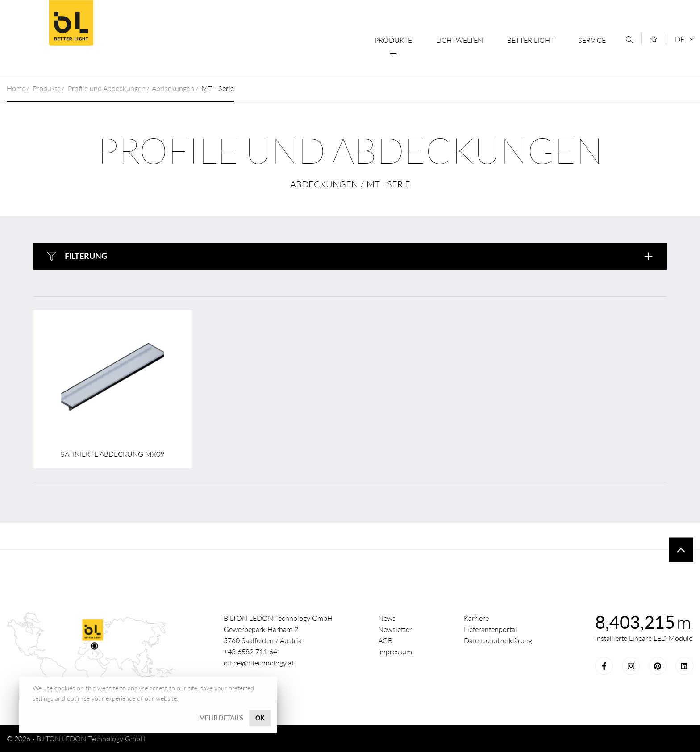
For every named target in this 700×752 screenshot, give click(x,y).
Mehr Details (221, 718)
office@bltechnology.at (259, 663)
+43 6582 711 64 (250, 651)
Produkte (393, 40)
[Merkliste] (654, 39)
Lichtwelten (460, 40)
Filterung (86, 256)
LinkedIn (684, 666)
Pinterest (658, 666)
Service (592, 40)
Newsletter (395, 629)
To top (681, 550)
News (387, 618)
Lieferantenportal (490, 629)
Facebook (604, 666)
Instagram (631, 666)
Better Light (71, 23)
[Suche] (629, 39)
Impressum (395, 651)
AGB (385, 640)
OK (260, 718)
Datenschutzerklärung (498, 640)
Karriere (476, 618)
